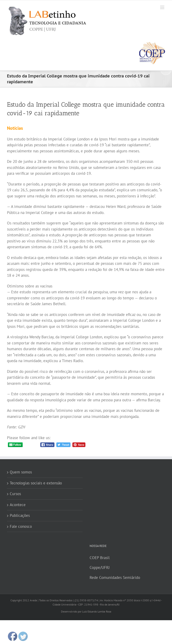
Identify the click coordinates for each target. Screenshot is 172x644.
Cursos (15, 494)
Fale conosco (21, 526)
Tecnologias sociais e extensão (36, 483)
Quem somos (21, 472)
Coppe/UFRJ (100, 567)
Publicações (20, 515)
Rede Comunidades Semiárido (115, 577)
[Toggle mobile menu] (163, 7)
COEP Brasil (100, 558)
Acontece (18, 505)
